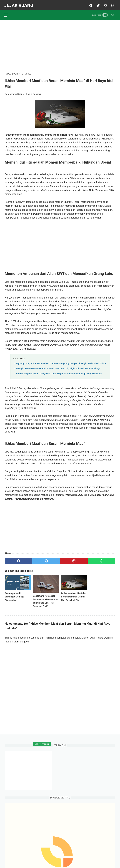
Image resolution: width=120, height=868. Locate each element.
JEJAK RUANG (19, 4)
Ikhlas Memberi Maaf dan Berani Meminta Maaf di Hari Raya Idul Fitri (74, 595)
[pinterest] (74, 560)
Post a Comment (34, 93)
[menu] (7, 13)
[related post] (18, 581)
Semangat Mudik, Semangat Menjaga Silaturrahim (14, 595)
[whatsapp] (101, 560)
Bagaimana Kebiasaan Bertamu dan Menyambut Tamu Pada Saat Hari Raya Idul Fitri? (46, 600)
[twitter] (97, 4)
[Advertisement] (60, 45)
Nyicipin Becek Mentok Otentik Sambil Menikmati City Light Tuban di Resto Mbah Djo (58, 367)
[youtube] (105, 4)
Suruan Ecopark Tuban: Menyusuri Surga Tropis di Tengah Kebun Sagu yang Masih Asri (59, 372)
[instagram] (112, 4)
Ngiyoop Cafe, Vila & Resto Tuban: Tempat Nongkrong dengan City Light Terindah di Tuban (61, 362)
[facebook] (90, 4)
